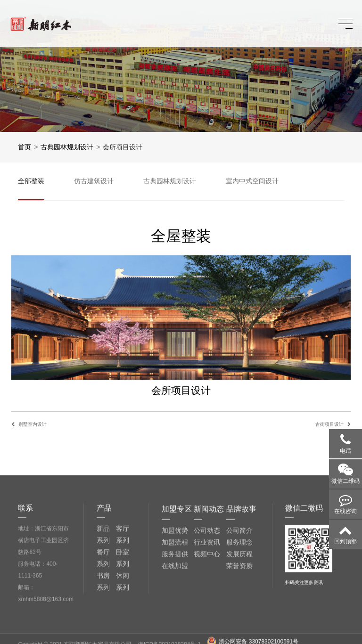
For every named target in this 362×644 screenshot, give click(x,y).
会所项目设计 (123, 147)
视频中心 (207, 625)
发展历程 (239, 625)
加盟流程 (175, 613)
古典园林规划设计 (67, 147)
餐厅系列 (103, 630)
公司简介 (239, 602)
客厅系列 (123, 606)
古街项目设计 (329, 424)
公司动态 (207, 602)
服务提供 (175, 625)
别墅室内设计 (33, 424)
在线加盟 (175, 637)
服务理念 (239, 613)
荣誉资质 (239, 637)
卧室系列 (123, 630)
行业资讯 (207, 613)
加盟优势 (175, 602)
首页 (25, 147)
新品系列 (103, 606)
